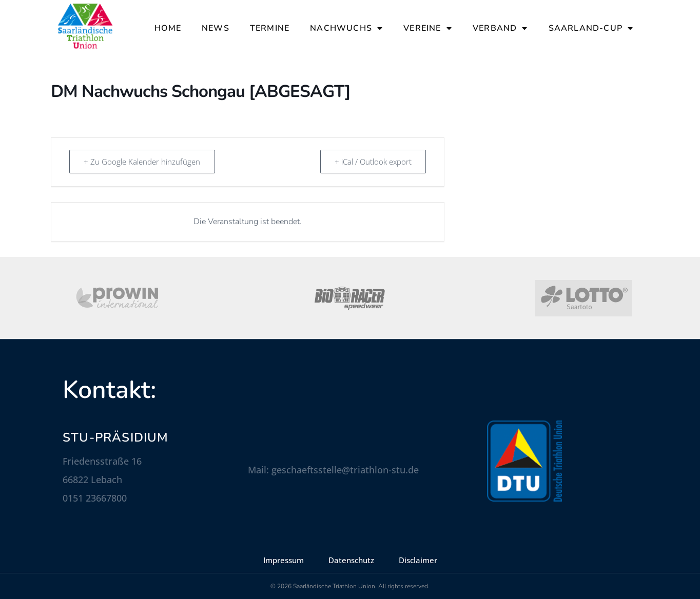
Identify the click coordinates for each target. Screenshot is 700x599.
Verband (500, 28)
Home (168, 28)
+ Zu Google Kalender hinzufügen (142, 162)
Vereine (428, 28)
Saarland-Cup (591, 28)
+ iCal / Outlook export (373, 162)
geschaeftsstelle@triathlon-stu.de (345, 470)
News (216, 28)
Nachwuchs (346, 28)
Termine (270, 28)
